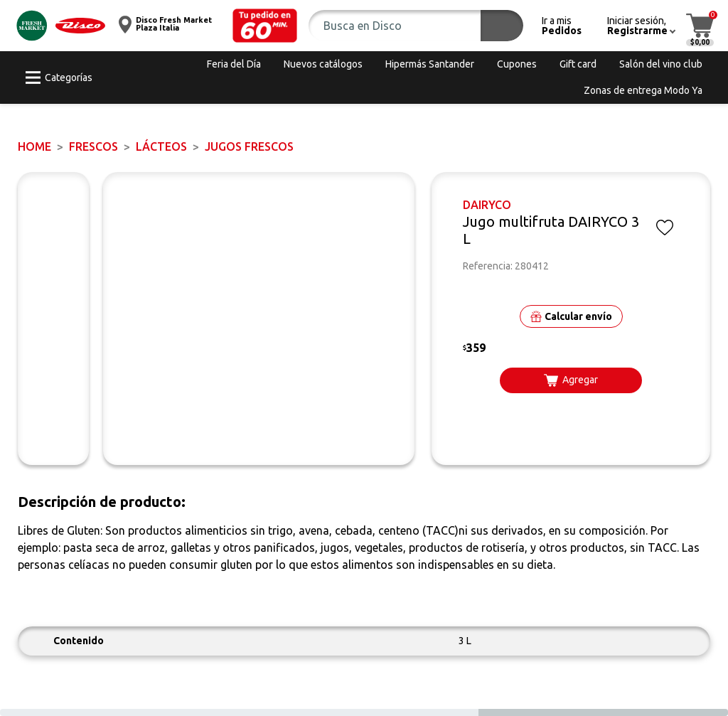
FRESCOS (93, 146)
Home (34, 146)
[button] (265, 26)
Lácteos (161, 146)
